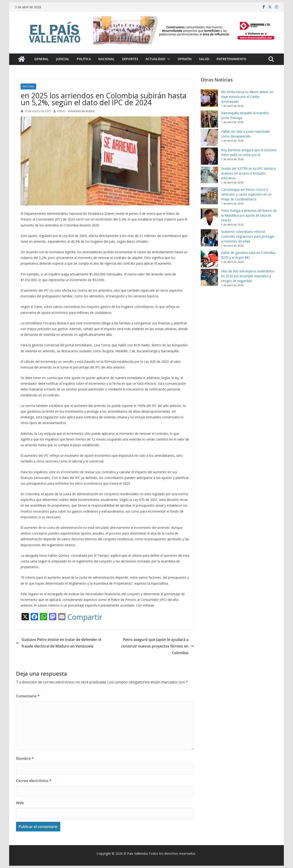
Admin (61, 111)
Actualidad (155, 59)
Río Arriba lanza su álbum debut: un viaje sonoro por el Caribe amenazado (247, 97)
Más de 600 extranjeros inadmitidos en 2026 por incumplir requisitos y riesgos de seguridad (248, 276)
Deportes (130, 59)
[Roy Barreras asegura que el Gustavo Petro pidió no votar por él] (209, 156)
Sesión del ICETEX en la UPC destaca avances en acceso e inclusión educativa (248, 173)
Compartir (85, 617)
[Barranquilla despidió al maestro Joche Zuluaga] (209, 119)
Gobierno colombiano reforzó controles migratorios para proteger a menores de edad (248, 236)
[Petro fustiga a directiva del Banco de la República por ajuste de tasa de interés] (209, 217)
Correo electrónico (34, 781)
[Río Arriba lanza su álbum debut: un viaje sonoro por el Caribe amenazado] (209, 98)
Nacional (106, 59)
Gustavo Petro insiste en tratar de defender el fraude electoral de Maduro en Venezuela (59, 643)
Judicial (63, 59)
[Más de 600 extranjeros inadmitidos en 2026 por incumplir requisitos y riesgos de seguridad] (209, 277)
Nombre (25, 758)
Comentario (28, 696)
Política (84, 59)
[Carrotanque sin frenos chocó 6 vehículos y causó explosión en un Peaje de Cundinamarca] (209, 196)
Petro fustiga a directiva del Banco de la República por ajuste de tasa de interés (249, 215)
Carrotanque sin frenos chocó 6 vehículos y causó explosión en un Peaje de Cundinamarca (246, 194)
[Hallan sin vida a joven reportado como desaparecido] (209, 138)
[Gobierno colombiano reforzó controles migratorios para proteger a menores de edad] (209, 238)
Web (20, 803)
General (42, 59)
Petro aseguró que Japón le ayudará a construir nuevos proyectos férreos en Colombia (157, 646)
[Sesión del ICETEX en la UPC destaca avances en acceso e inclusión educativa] (209, 175)
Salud (204, 59)
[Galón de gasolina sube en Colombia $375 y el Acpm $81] (209, 259)
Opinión (185, 59)
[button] (168, 59)
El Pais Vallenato (136, 853)
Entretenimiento (231, 59)
